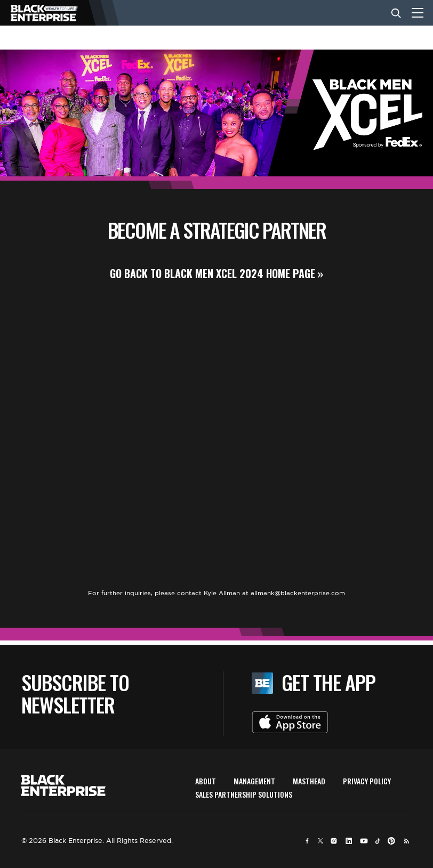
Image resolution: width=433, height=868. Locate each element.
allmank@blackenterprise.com (298, 593)
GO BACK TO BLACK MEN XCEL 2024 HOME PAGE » (217, 273)
